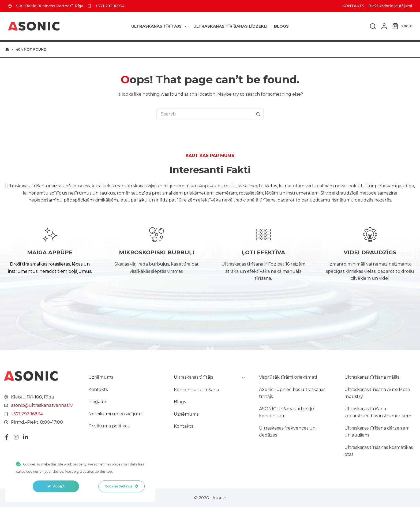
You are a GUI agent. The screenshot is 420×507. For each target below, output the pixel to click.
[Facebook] (4, 438)
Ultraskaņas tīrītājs (160, 26)
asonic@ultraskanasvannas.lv (39, 406)
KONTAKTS (353, 6)
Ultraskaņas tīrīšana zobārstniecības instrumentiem (378, 412)
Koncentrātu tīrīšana (196, 390)
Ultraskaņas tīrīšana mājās (372, 377)
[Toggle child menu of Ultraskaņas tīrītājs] (243, 377)
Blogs (281, 26)
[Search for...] (205, 114)
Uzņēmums (101, 377)
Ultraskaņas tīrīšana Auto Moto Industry (377, 393)
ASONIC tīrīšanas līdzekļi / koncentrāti (287, 412)
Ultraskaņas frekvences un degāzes (287, 432)
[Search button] (258, 114)
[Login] (384, 26)
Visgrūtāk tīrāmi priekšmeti (288, 377)
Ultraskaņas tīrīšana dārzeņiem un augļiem (377, 432)
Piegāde (97, 402)
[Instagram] (13, 438)
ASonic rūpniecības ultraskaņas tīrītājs (292, 393)
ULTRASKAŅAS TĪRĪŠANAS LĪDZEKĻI (230, 26)
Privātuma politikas (109, 426)
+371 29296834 (110, 6)
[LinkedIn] (22, 438)
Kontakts (98, 389)
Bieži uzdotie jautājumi (390, 6)
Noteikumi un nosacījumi (115, 414)
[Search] (373, 26)
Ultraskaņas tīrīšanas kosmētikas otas (379, 451)
